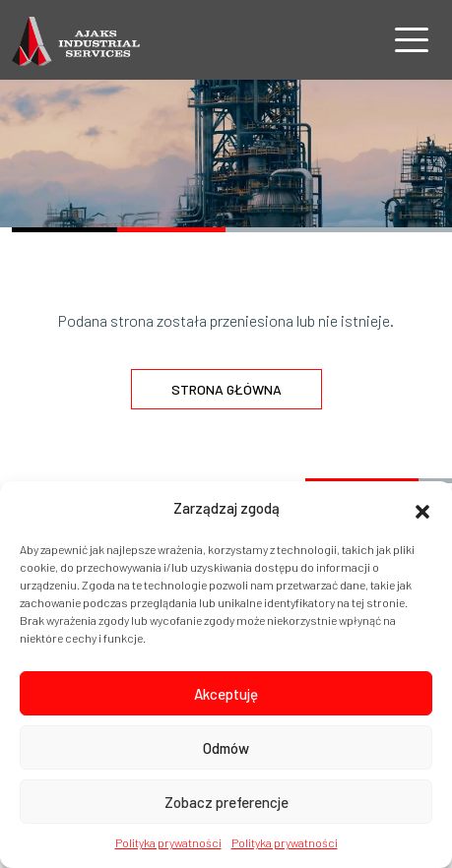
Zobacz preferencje (226, 802)
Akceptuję (226, 694)
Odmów (226, 748)
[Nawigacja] (412, 40)
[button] (422, 509)
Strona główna (226, 389)
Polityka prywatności (168, 842)
